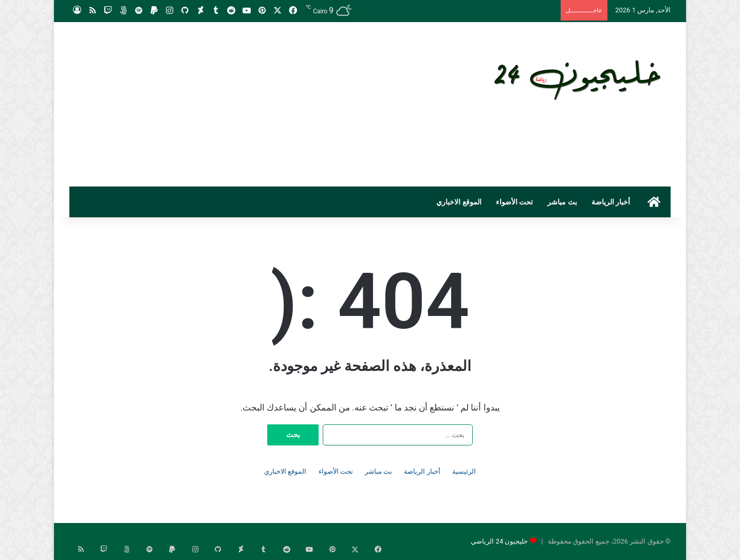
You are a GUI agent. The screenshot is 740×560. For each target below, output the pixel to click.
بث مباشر (562, 202)
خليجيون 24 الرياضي (499, 541)
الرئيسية (464, 471)
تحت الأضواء (514, 202)
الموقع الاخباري (459, 202)
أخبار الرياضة (611, 202)
